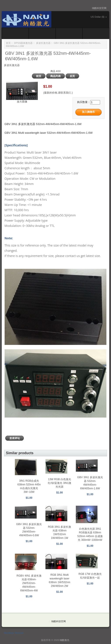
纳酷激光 (64, 640)
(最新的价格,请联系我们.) (58, 93)
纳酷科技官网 (99, 8)
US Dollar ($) (97, 17)
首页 (8, 43)
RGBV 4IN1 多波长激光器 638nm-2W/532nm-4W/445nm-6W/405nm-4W (29, 583)
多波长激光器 (43, 43)
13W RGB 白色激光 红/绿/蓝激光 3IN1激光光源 (60, 483)
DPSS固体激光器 (23, 43)
